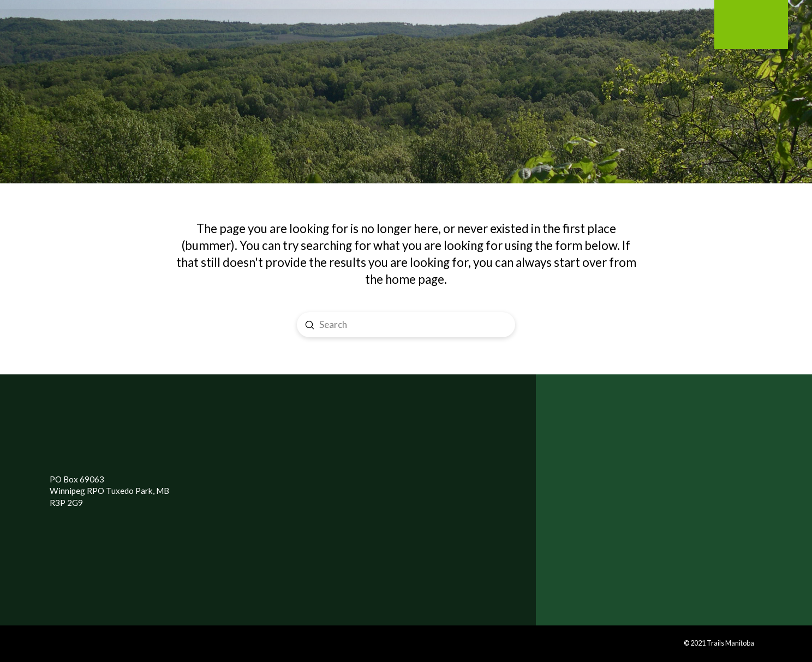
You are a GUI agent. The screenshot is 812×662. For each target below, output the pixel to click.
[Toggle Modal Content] (119, 31)
